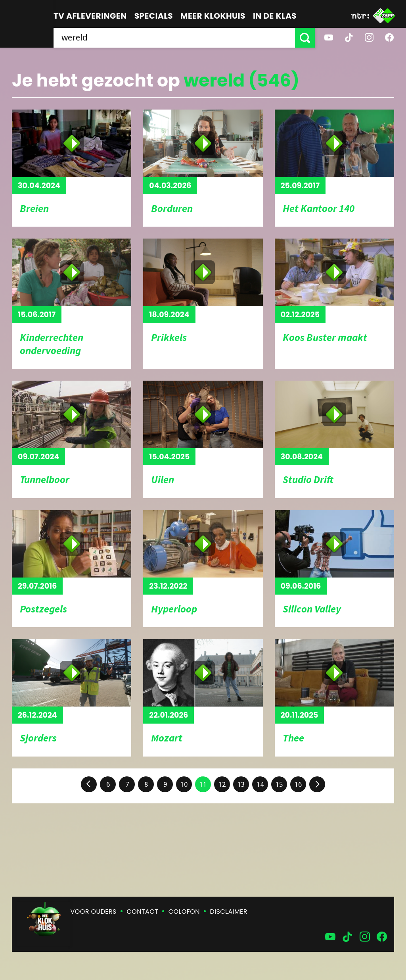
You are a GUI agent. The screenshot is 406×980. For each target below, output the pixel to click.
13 (241, 784)
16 (298, 784)
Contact (143, 912)
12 (222, 784)
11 (203, 784)
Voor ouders (94, 912)
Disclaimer (229, 912)
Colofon (184, 912)
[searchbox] (174, 38)
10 (184, 784)
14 (260, 784)
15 (279, 784)
